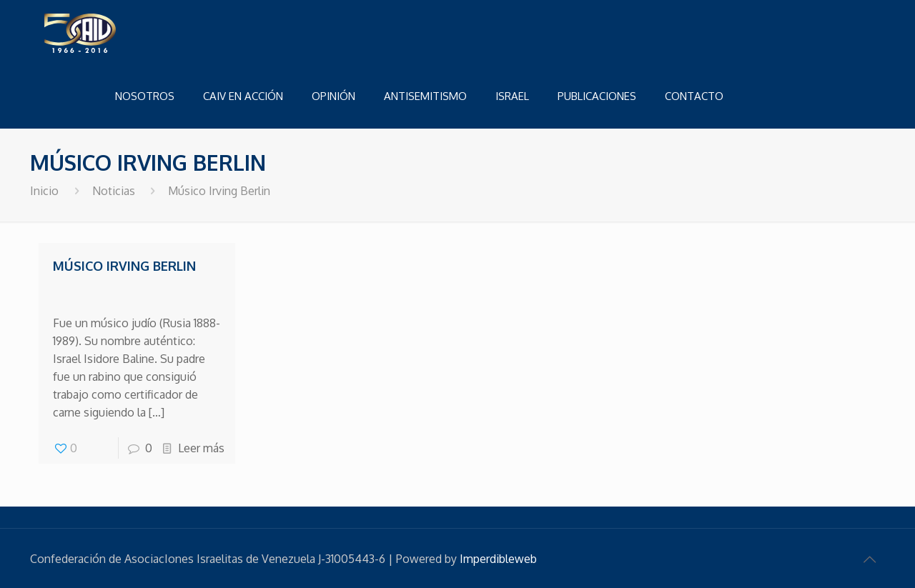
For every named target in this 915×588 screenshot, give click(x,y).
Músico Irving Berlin (124, 266)
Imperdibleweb (498, 559)
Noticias (114, 191)
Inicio (44, 191)
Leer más (201, 448)
